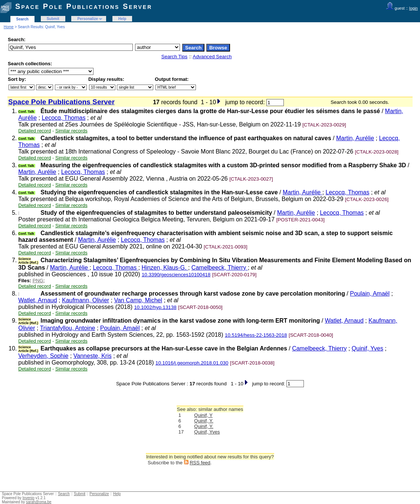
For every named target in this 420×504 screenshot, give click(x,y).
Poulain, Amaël (370, 294)
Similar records (71, 131)
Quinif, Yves (367, 348)
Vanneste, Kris (93, 356)
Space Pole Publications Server (84, 6)
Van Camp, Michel (138, 300)
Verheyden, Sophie (43, 356)
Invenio (29, 498)
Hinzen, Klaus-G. (165, 268)
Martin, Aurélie (355, 138)
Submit (53, 19)
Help (122, 19)
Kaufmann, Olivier (86, 300)
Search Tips (174, 57)
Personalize (88, 19)
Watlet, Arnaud (37, 300)
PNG (38, 281)
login (414, 8)
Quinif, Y (203, 415)
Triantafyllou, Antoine (68, 328)
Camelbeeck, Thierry (220, 268)
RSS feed (200, 463)
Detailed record (35, 131)
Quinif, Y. (204, 421)
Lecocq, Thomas (63, 118)
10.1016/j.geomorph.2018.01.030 (192, 363)
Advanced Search (212, 57)
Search (22, 19)
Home (9, 27)
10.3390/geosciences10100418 (176, 275)
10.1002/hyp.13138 (155, 307)
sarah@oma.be (39, 502)
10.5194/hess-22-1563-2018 (256, 335)
